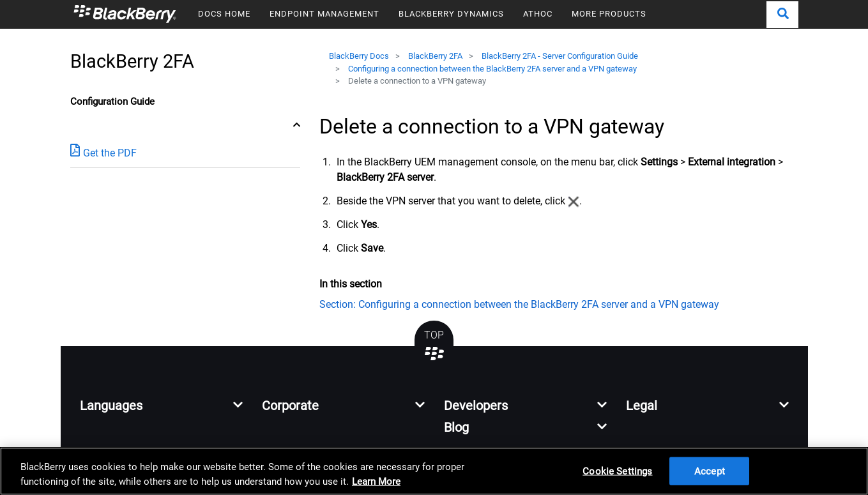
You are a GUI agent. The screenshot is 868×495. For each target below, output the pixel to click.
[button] (782, 15)
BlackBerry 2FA (435, 56)
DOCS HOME (224, 14)
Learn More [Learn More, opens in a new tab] (376, 482)
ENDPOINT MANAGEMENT (324, 14)
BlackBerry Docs (359, 56)
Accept (710, 471)
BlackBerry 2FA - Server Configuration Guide (560, 56)
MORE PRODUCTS (609, 14)
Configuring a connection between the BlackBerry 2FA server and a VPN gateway (492, 69)
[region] (434, 471)
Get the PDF (103, 152)
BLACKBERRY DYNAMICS (451, 14)
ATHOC (538, 14)
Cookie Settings (617, 471)
